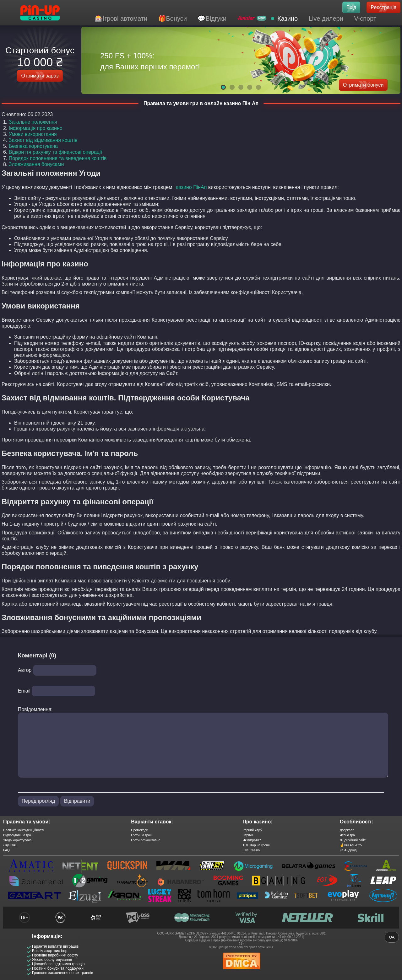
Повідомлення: (35, 709)
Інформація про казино (36, 128)
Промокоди (140, 830)
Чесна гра (347, 835)
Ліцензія (9, 845)
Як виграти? (252, 840)
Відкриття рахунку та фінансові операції (55, 152)
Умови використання (33, 134)
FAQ (6, 850)
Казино (288, 19)
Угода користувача (17, 840)
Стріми (248, 835)
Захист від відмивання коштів (43, 140)
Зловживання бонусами (36, 164)
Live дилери (326, 19)
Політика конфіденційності (23, 830)
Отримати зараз (40, 76)
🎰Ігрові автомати (121, 19)
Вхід (351, 7)
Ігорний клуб (252, 830)
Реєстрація (383, 7)
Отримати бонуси (363, 85)
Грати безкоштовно (146, 840)
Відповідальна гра (17, 835)
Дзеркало (347, 830)
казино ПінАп (192, 187)
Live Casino (251, 850)
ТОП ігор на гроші (256, 845)
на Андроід (348, 850)
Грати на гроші (142, 835)
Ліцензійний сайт (353, 840)
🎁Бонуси (173, 19)
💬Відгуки (212, 19)
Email (24, 691)
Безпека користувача (33, 146)
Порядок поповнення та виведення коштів (58, 158)
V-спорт (365, 19)
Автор (25, 670)
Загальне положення (33, 122)
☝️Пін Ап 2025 (351, 845)
